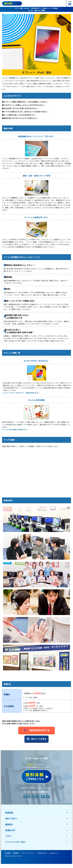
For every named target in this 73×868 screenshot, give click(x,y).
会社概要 (7, 853)
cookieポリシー (54, 853)
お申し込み (12, 3)
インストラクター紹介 (15, 842)
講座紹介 (9, 824)
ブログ (8, 836)
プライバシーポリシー (28, 853)
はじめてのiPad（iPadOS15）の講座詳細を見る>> (21, 393)
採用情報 (16, 853)
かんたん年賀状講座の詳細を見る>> (15, 429)
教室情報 (9, 813)
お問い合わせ (42, 853)
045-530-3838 (36, 796)
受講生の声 (10, 830)
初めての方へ (11, 818)
